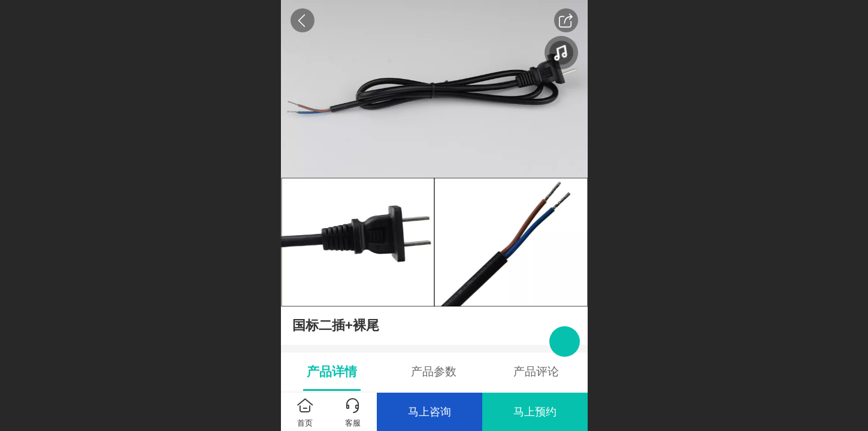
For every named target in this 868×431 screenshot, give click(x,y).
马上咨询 (430, 412)
